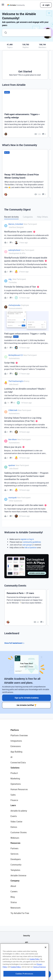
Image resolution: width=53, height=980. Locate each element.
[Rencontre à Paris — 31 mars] (25, 607)
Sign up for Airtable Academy (27, 698)
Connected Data (18, 763)
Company (15, 881)
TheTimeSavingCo (16, 381)
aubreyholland (14, 250)
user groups (27, 545)
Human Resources (19, 789)
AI (11, 757)
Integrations (16, 741)
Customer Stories (19, 832)
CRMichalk (13, 410)
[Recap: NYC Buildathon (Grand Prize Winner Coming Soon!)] (25, 174)
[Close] (46, 961)
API (26, 942)
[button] (3, 5)
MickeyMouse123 (16, 355)
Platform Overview (19, 735)
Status (14, 902)
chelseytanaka (14, 305)
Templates (15, 870)
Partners (14, 848)
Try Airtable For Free (20, 913)
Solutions (15, 768)
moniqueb (13, 498)
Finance (14, 800)
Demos (14, 827)
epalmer (12, 465)
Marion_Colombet (16, 224)
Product (14, 773)
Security (26, 936)
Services (14, 854)
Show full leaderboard (15, 643)
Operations (16, 784)
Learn (13, 805)
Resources (15, 843)
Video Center (16, 822)
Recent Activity (11, 217)
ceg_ (10, 279)
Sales (13, 795)
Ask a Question (31, 547)
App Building (16, 752)
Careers (14, 891)
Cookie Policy (35, 972)
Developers (16, 859)
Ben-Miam (13, 439)
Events (14, 816)
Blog (13, 897)
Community (16, 865)
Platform (15, 730)
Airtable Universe (18, 875)
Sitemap (27, 949)
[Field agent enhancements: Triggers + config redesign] (25, 113)
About (13, 886)
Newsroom (15, 908)
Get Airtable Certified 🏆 (27, 705)
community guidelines (32, 542)
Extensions (16, 746)
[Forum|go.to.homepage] (16, 5)
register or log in (27, 539)
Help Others (42, 217)
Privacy (27, 956)
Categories (28, 217)
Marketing (15, 779)
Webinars (15, 838)
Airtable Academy (19, 811)
